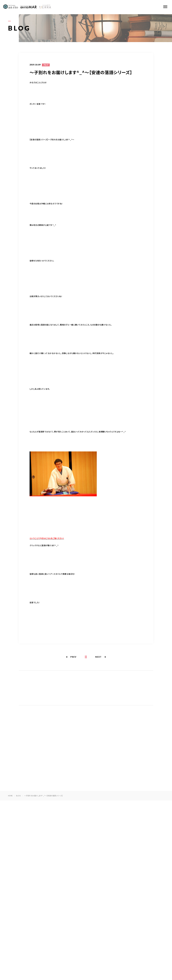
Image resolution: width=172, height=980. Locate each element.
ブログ (46, 65)
